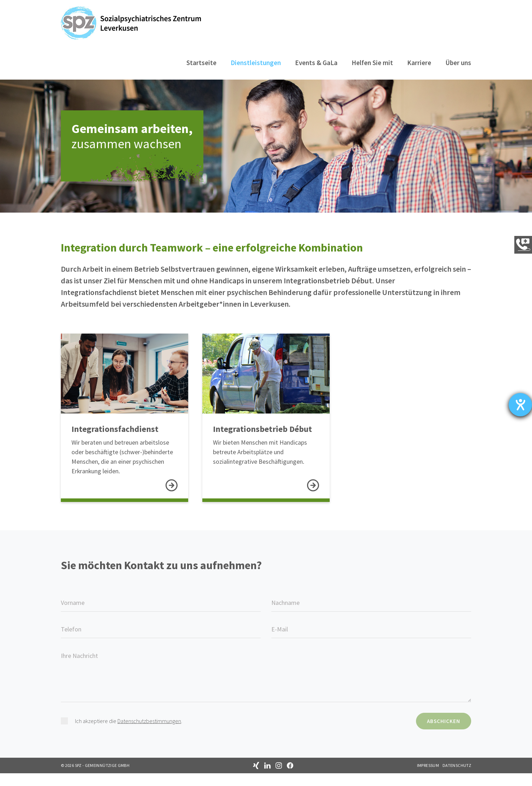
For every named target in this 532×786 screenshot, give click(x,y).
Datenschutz (457, 778)
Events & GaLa (316, 63)
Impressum (428, 778)
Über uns (458, 63)
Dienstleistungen (256, 63)
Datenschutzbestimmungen (149, 734)
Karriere (419, 63)
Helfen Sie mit (372, 63)
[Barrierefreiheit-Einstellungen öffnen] (520, 405)
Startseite (201, 63)
